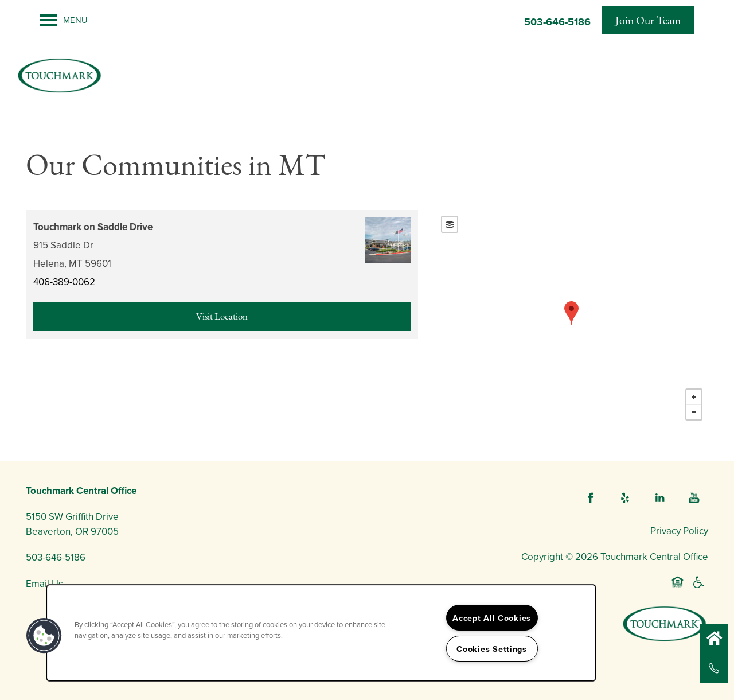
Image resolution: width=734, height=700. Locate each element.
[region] (321, 633)
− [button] (694, 412)
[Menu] (64, 20)
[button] (648, 20)
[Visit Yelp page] (625, 498)
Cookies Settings (492, 649)
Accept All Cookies (492, 618)
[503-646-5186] (714, 668)
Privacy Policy (679, 531)
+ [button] (694, 397)
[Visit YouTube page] (694, 498)
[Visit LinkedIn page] (659, 498)
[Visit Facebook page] (591, 498)
